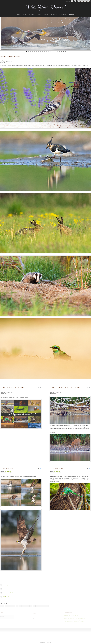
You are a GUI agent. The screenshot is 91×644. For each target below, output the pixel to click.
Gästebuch (63, 14)
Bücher (25, 14)
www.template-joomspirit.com (46, 643)
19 (63, 52)
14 (53, 52)
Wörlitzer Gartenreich (8, 597)
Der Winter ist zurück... (9, 589)
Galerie (32, 14)
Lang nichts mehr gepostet (10, 57)
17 (59, 52)
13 (51, 52)
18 (61, 52)
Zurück (7, 606)
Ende (46, 606)
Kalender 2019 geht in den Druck (12, 388)
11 (47, 52)
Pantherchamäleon (57, 468)
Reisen (47, 14)
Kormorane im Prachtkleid (9, 593)
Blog (39, 14)
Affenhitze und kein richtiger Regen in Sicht (66, 388)
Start (2, 606)
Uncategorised (8, 60)
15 (55, 52)
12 (49, 52)
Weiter (41, 606)
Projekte (55, 14)
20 (65, 52)
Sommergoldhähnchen (9, 585)
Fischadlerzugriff (8, 468)
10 (45, 52)
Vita (19, 14)
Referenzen (71, 14)
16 (57, 52)
